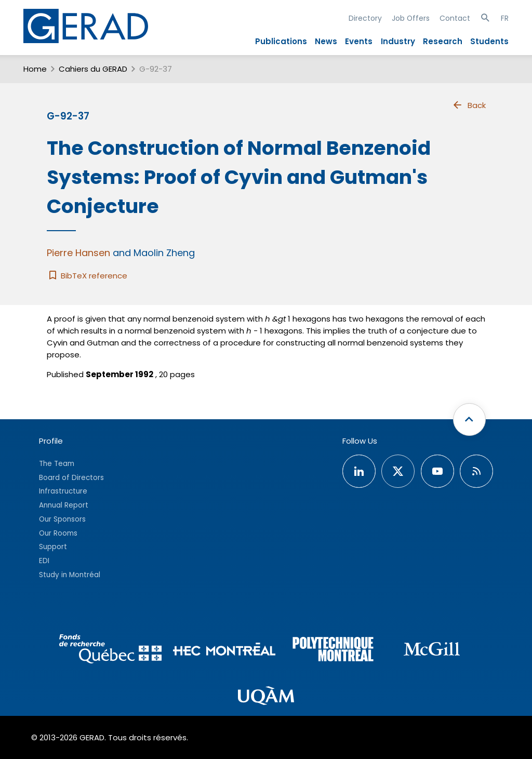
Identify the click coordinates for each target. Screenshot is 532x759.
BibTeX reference (87, 276)
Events (359, 41)
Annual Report (64, 505)
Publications (281, 41)
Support (53, 547)
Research (443, 41)
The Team (57, 464)
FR (505, 18)
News (326, 41)
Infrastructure (63, 491)
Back (469, 105)
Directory (365, 18)
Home (35, 69)
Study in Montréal (70, 575)
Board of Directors (71, 478)
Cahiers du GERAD (93, 69)
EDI (44, 561)
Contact (455, 18)
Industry (398, 41)
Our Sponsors (62, 519)
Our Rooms (58, 533)
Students (489, 41)
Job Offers (411, 18)
